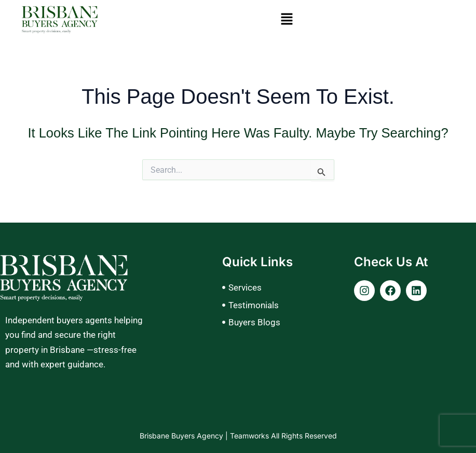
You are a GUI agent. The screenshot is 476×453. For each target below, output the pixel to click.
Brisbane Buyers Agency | (185, 436)
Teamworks (250, 436)
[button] (287, 20)
